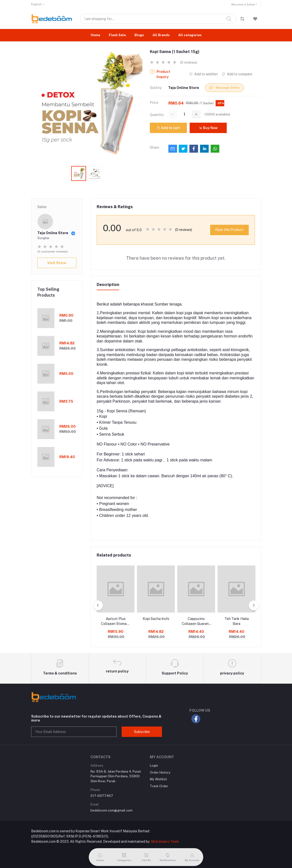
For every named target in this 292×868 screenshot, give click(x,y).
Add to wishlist (203, 74)
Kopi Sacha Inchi (156, 619)
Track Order (159, 786)
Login (154, 766)
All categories (190, 35)
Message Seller (225, 88)
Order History (160, 772)
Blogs (139, 35)
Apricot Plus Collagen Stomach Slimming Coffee (116, 621)
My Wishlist (158, 779)
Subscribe (142, 732)
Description (108, 285)
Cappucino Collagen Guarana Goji (196, 621)
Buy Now (208, 128)
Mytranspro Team (165, 841)
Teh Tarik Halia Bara (237, 621)
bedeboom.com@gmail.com (112, 810)
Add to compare (237, 74)
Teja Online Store (184, 88)
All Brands (161, 35)
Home (95, 35)
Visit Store (57, 263)
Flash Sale (117, 35)
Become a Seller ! (244, 4)
